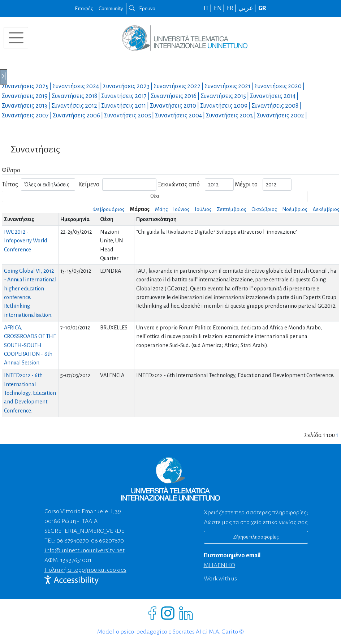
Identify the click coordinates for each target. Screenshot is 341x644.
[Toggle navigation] (16, 38)
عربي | (248, 8)
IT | (208, 8)
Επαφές (84, 8)
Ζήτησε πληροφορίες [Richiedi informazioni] (256, 537)
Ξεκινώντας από (179, 185)
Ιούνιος (181, 209)
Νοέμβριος (295, 209)
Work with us (220, 579)
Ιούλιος (203, 209)
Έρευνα (142, 8)
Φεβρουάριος (108, 209)
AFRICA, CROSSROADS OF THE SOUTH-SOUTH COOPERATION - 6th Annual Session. (30, 345)
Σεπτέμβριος (231, 209)
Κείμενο (89, 185)
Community (111, 8)
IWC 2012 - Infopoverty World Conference (26, 241)
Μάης (161, 209)
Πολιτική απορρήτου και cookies (85, 570)
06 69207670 (107, 541)
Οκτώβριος (264, 209)
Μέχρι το (246, 185)
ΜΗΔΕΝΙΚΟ (219, 565)
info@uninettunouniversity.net (85, 550)
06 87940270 (73, 541)
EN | (220, 8)
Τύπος (10, 185)
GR (262, 8)
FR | (232, 8)
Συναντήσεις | (27, 86)
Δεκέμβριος (326, 209)
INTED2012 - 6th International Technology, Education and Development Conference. (30, 393)
